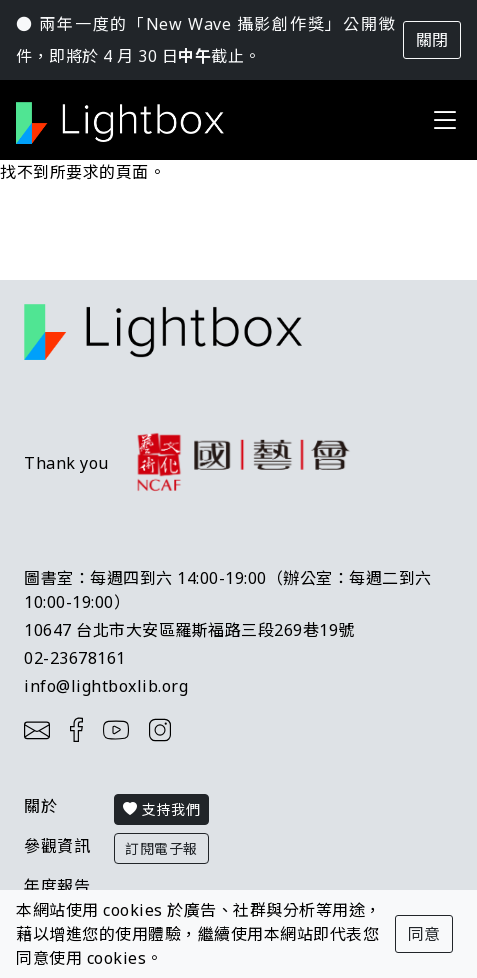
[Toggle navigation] (445, 120)
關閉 (432, 40)
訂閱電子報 (161, 848)
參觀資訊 (57, 846)
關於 (40, 806)
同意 (424, 934)
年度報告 (57, 886)
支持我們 (161, 809)
